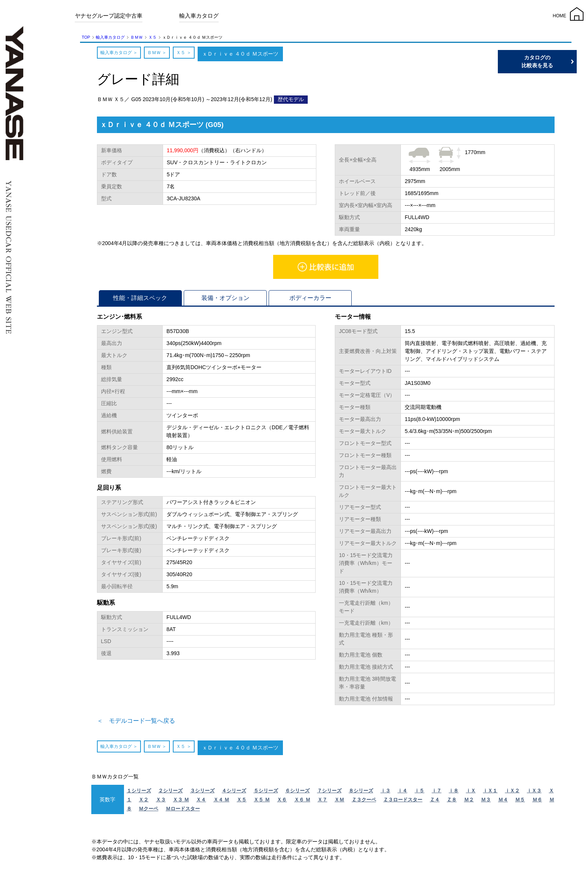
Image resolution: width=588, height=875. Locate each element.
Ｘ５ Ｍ (262, 802)
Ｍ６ (537, 802)
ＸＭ (339, 802)
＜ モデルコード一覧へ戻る (146, 722)
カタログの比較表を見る (552, 61)
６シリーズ (297, 793)
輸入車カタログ (199, 16)
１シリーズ (139, 793)
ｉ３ (385, 793)
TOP (86, 37)
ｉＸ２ (512, 793)
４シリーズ (234, 793)
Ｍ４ (503, 802)
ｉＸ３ (534, 793)
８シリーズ (361, 793)
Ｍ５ (520, 802)
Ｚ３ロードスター (403, 802)
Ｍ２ (469, 802)
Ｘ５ (153, 37)
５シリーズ (266, 793)
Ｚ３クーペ (364, 802)
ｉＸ (471, 793)
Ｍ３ (486, 802)
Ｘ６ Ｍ (302, 802)
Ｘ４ (201, 802)
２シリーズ (170, 793)
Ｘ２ (144, 802)
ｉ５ (419, 793)
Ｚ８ (452, 802)
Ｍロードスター (183, 811)
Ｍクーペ (148, 811)
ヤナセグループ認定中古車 (109, 16)
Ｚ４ (435, 802)
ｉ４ (402, 793)
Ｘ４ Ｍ (221, 802)
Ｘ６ (282, 802)
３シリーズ (202, 793)
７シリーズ (329, 793)
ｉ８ (453, 793)
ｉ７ (437, 793)
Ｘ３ (161, 802)
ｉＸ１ (490, 793)
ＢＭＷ (137, 37)
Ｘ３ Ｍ (181, 802)
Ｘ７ (322, 802)
